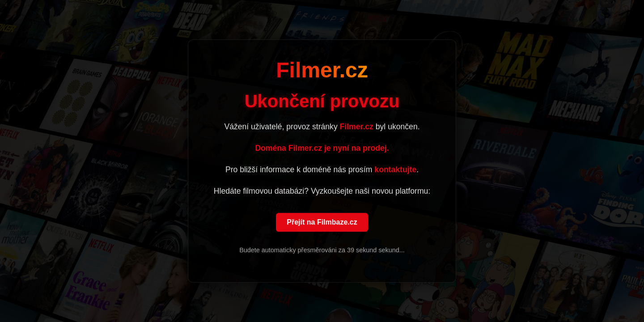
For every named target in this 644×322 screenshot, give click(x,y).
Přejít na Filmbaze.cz (322, 222)
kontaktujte (395, 170)
